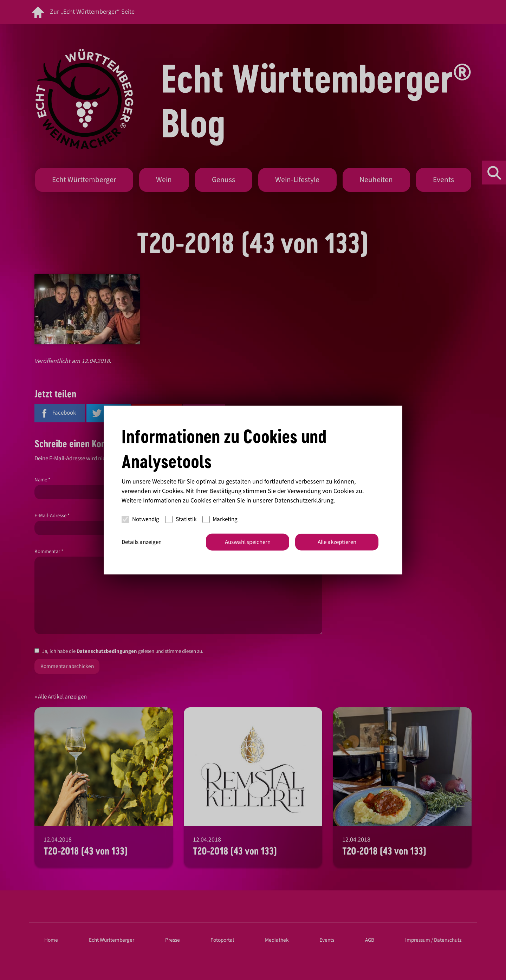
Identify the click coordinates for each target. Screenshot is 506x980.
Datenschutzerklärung (304, 500)
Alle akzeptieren (337, 542)
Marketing (220, 519)
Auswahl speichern (248, 542)
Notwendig (140, 519)
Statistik (181, 519)
